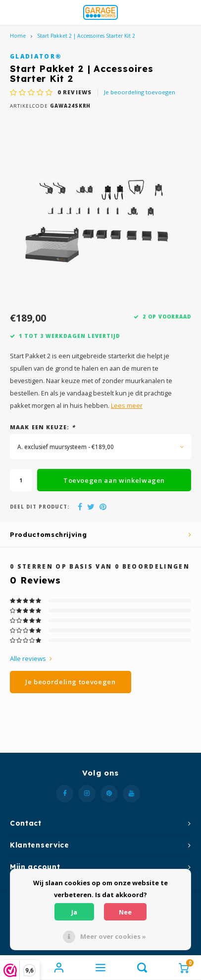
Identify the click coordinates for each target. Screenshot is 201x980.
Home (18, 36)
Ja (74, 912)
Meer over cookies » (113, 936)
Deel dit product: (40, 507)
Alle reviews (31, 658)
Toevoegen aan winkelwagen (114, 480)
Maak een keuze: (43, 427)
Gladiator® (36, 56)
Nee (125, 912)
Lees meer (127, 406)
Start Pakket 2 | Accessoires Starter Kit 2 (86, 36)
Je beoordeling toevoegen (140, 92)
